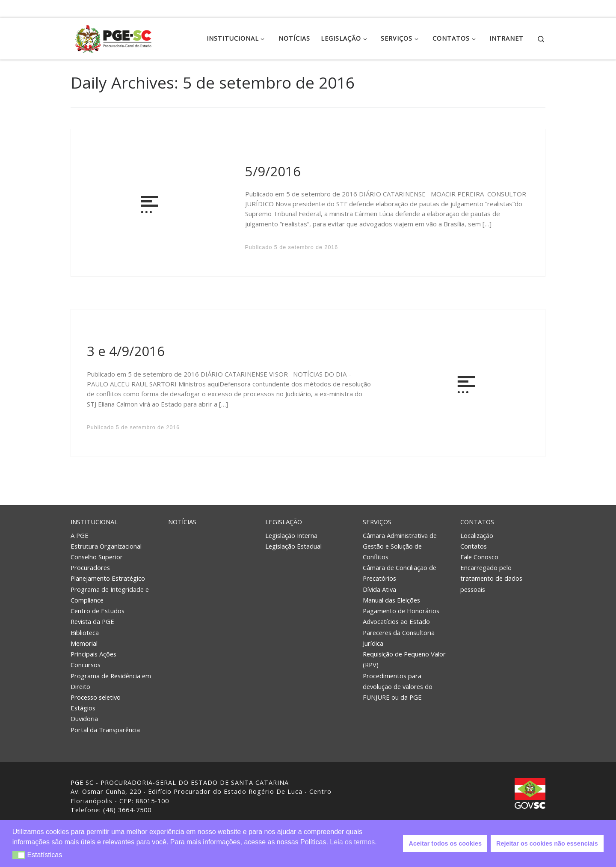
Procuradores (90, 567)
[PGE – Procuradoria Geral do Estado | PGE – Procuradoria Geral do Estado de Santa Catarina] (113, 37)
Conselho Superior (97, 557)
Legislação (284, 522)
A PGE (80, 535)
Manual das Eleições (391, 600)
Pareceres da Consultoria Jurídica (399, 638)
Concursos (86, 665)
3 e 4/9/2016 (126, 351)
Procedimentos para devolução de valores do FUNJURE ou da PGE (398, 686)
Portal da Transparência (105, 730)
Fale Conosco (479, 557)
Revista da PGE (92, 621)
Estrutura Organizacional (106, 546)
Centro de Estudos (98, 611)
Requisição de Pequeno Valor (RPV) (404, 659)
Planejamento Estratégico (108, 578)
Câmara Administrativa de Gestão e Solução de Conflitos (400, 546)
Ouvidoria (84, 719)
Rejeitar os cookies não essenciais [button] (547, 843)
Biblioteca (85, 632)
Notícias (182, 522)
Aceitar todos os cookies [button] (445, 843)
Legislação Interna (291, 535)
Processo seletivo (96, 697)
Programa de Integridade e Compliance (110, 595)
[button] (19, 855)
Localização (477, 535)
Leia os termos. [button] (353, 842)
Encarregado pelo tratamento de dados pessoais (491, 578)
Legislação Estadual (293, 546)
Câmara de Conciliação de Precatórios (400, 573)
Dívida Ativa (379, 589)
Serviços (377, 522)
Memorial (84, 643)
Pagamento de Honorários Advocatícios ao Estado (401, 616)
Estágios (83, 708)
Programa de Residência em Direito (111, 681)
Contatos (477, 522)
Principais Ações (93, 654)
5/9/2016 (273, 171)
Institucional (94, 522)
